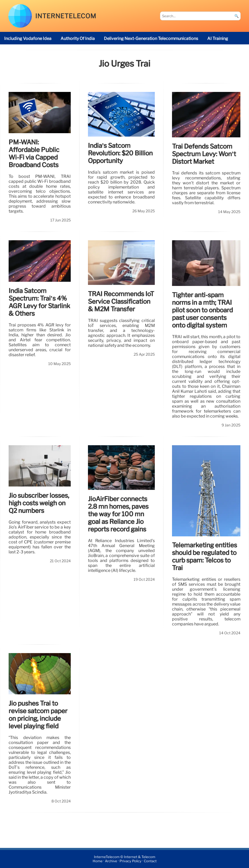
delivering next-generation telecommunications (151, 39)
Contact (150, 861)
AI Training (218, 39)
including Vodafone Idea (28, 39)
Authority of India (78, 39)
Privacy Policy (131, 861)
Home (98, 861)
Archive (111, 861)
